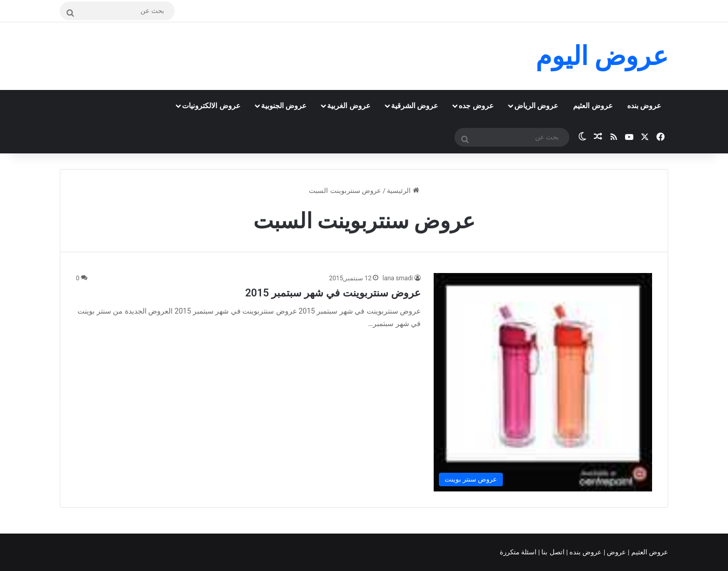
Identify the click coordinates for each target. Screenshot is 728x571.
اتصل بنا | (552, 552)
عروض (616, 552)
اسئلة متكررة (519, 552)
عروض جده (476, 106)
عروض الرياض (536, 106)
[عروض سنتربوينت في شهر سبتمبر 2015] (543, 382)
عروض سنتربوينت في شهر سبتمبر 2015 (333, 293)
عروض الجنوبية (284, 106)
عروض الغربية (348, 106)
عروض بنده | (585, 552)
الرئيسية (403, 191)
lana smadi (398, 278)
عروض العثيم (593, 106)
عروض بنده (644, 106)
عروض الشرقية (414, 106)
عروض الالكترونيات (211, 106)
